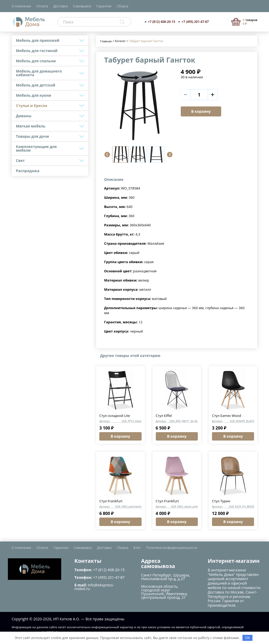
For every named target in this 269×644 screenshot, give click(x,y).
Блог (137, 548)
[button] (107, 155)
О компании (22, 6)
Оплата (42, 6)
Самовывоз (82, 6)
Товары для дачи (33, 136)
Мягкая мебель (31, 126)
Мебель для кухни (34, 95)
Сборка (122, 6)
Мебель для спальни (36, 61)
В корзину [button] (120, 436)
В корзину (201, 111)
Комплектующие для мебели (36, 148)
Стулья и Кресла (32, 106)
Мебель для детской (36, 85)
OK (247, 638)
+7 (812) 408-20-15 (162, 22)
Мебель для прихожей (38, 40)
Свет (20, 160)
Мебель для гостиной (37, 51)
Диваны (24, 116)
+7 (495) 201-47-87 (195, 22)
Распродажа (28, 171)
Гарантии (104, 6)
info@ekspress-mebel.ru (94, 587)
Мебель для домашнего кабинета (39, 73)
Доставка (61, 6)
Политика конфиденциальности (172, 548)
